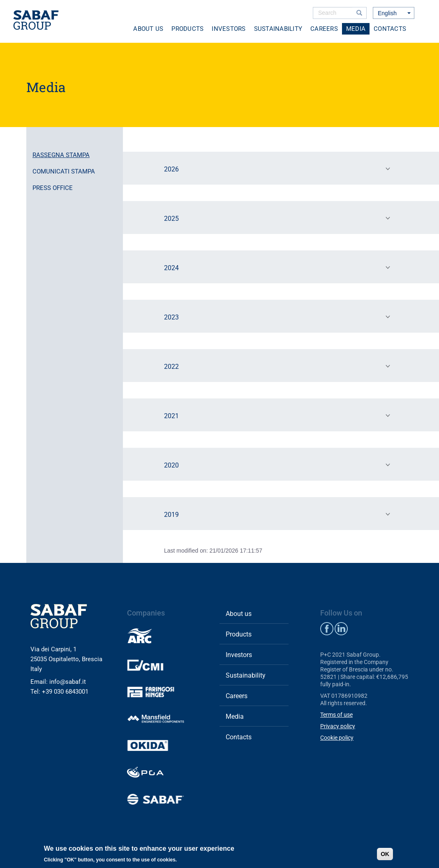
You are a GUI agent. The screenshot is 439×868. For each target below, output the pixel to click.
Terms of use (336, 715)
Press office (53, 188)
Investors (229, 29)
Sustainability (278, 29)
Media (356, 29)
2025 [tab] (279, 218)
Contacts (390, 29)
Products (187, 29)
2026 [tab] (279, 169)
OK (385, 854)
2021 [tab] (279, 415)
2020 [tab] (279, 465)
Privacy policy (338, 726)
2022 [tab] (279, 366)
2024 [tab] (279, 267)
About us (148, 29)
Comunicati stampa (64, 171)
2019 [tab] (279, 514)
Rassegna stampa (61, 155)
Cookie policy (337, 738)
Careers (324, 29)
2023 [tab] (279, 317)
